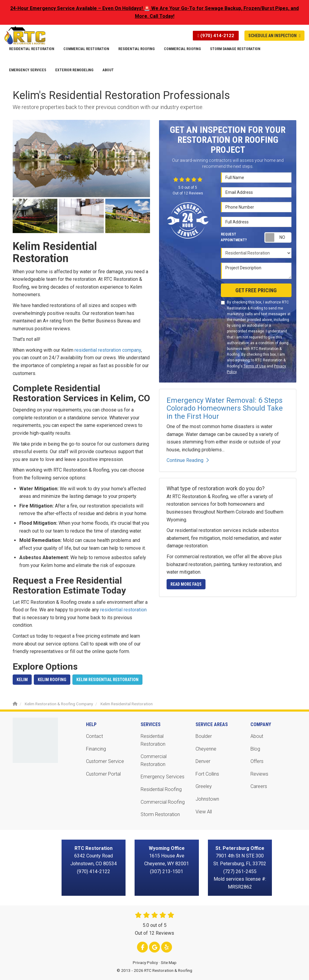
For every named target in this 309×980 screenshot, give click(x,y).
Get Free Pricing (256, 290)
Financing (96, 749)
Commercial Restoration (154, 760)
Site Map (169, 962)
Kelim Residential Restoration (107, 680)
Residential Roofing (161, 789)
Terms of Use (255, 366)
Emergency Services (162, 777)
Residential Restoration (153, 740)
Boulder (204, 736)
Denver (203, 761)
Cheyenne (206, 749)
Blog (255, 749)
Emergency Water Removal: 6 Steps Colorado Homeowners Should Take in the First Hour (225, 408)
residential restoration (123, 610)
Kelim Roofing (52, 680)
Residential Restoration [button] (32, 49)
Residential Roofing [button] (137, 49)
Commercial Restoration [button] (86, 49)
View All (204, 812)
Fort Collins (207, 774)
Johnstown (207, 799)
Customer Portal (103, 774)
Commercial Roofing (163, 802)
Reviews (259, 774)
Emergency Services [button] (28, 70)
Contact (94, 736)
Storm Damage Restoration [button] (235, 49)
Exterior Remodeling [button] (74, 70)
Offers (257, 761)
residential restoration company (108, 350)
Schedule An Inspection (274, 36)
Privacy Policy (145, 962)
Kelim (22, 680)
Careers (259, 786)
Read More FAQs (186, 584)
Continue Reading (188, 460)
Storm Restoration (160, 814)
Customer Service (105, 761)
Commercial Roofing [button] (182, 49)
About (257, 736)
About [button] (108, 70)
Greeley (204, 786)
